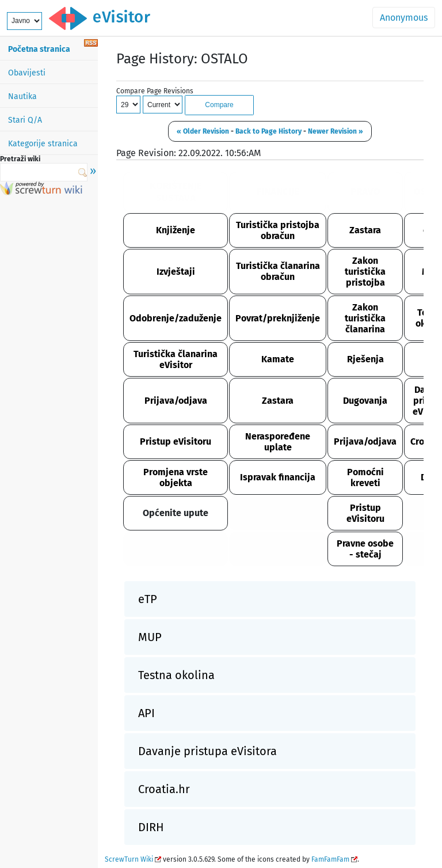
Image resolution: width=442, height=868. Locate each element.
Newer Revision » (336, 131)
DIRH (151, 827)
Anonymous (404, 18)
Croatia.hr (164, 789)
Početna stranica (39, 49)
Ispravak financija (278, 477)
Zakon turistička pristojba (365, 272)
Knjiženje (176, 230)
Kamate (278, 359)
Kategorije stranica (43, 144)
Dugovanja (365, 401)
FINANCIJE (278, 192)
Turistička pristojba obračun (278, 230)
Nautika (22, 96)
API (146, 713)
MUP (150, 637)
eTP (148, 599)
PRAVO (365, 192)
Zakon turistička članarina (365, 318)
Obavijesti (27, 73)
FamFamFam (330, 859)
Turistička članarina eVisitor (176, 359)
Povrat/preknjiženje (278, 318)
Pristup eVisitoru (176, 441)
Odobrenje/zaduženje (176, 318)
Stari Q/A (25, 120)
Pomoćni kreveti (365, 477)
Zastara (365, 230)
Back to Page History (268, 131)
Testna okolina (176, 675)
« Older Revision (203, 131)
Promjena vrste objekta (176, 477)
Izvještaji (176, 272)
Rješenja (365, 359)
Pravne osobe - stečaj (365, 549)
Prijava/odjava (176, 401)
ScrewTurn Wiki (129, 859)
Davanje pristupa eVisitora (207, 751)
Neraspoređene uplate (278, 442)
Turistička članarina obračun (278, 271)
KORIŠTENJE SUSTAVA (176, 192)
